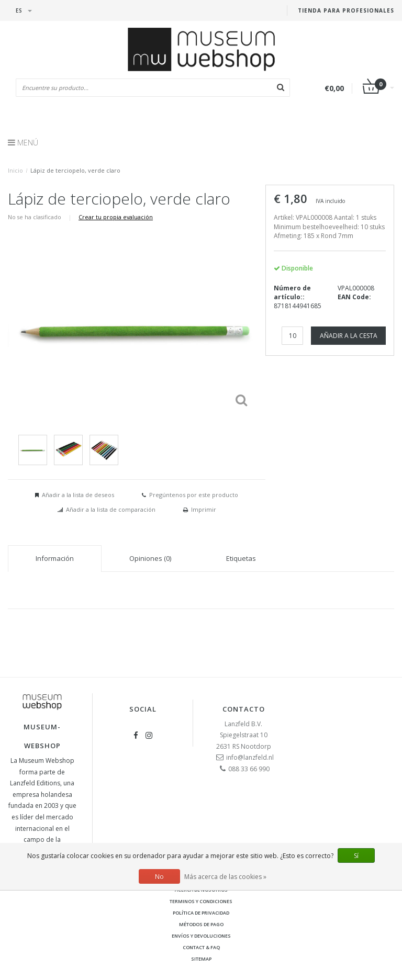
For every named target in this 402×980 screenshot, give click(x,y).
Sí (356, 856)
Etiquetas (241, 558)
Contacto (244, 709)
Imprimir (204, 509)
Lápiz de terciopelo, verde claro (75, 170)
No (159, 877)
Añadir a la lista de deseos (78, 495)
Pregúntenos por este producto (194, 495)
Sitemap (201, 959)
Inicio (15, 170)
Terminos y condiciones (201, 901)
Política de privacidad (201, 913)
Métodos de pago (201, 924)
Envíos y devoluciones (201, 936)
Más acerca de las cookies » (225, 877)
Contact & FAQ (201, 947)
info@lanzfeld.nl (250, 757)
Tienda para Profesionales (346, 10)
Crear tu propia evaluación (116, 217)
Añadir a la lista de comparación (111, 509)
